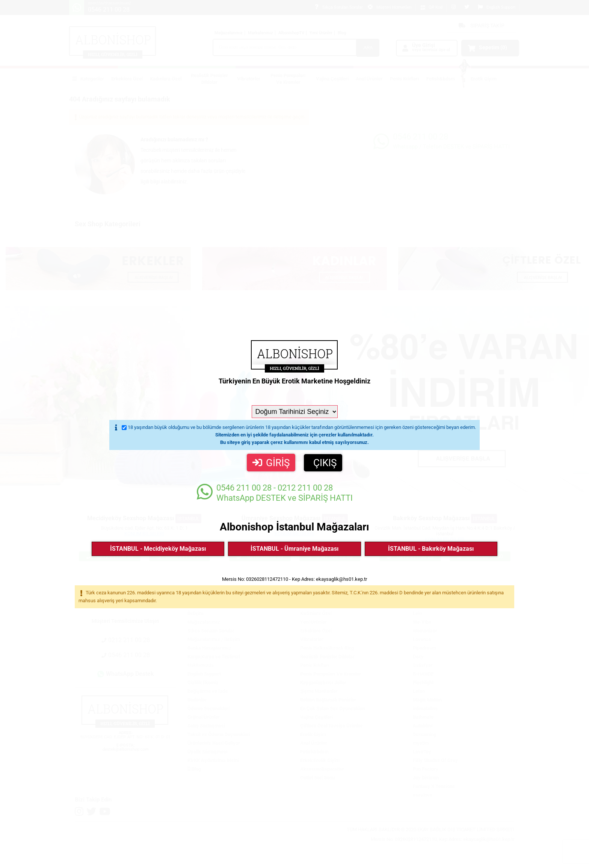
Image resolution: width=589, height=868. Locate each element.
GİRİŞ (271, 463)
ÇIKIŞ (325, 463)
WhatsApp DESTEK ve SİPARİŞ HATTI (275, 493)
